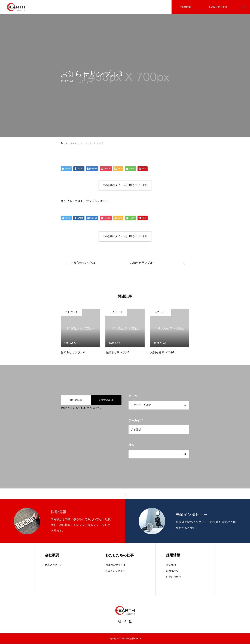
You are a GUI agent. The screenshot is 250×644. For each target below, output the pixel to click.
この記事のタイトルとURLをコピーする (125, 185)
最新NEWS (172, 571)
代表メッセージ (54, 565)
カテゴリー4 (86, 82)
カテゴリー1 (71, 312)
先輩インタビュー (115, 571)
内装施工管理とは (115, 565)
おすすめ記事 (106, 400)
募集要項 (171, 565)
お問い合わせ (173, 577)
